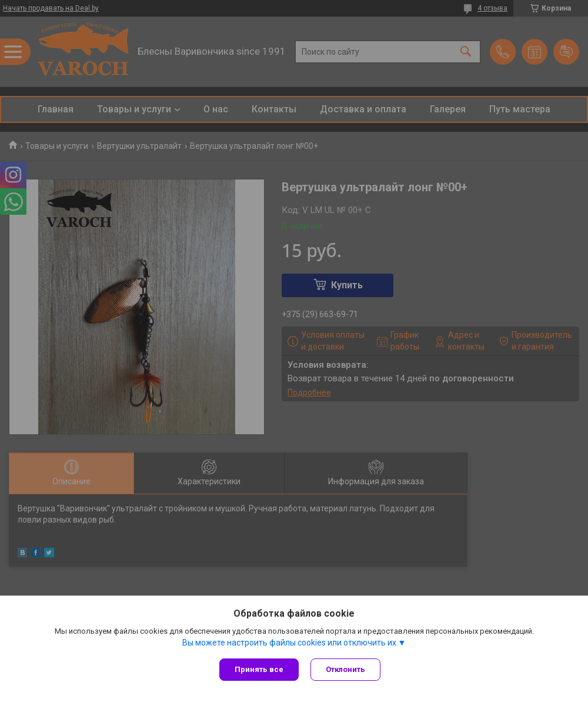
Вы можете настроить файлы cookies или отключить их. (290, 643)
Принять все (259, 669)
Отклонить (345, 669)
